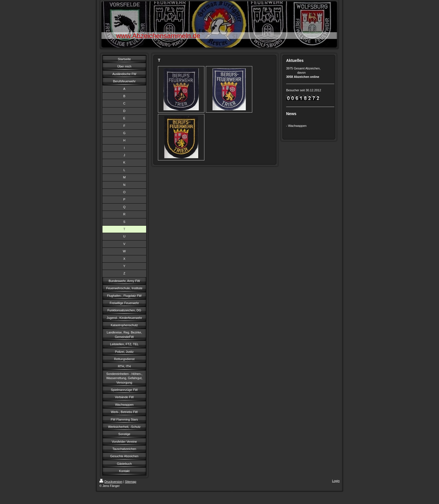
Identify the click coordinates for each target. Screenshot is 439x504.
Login (336, 481)
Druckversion (111, 482)
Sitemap (130, 482)
